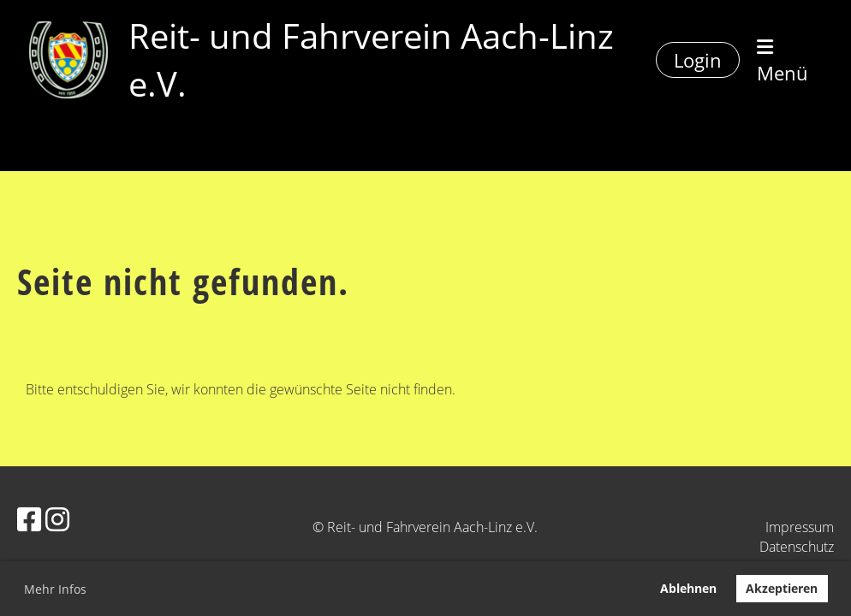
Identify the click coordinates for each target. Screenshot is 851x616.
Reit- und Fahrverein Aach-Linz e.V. (371, 59)
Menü (783, 62)
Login (698, 60)
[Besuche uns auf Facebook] (29, 519)
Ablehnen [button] (688, 588)
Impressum (800, 527)
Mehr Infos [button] (55, 589)
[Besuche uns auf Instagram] (57, 519)
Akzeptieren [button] (782, 588)
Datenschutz (797, 547)
